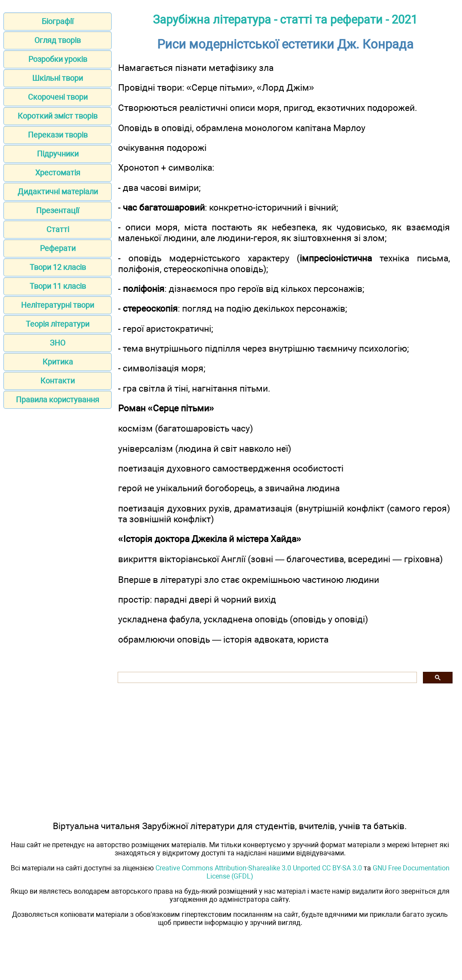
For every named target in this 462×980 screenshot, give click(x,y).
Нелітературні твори (58, 305)
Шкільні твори (58, 78)
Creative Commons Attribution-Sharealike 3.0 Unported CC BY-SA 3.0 (259, 868)
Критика (58, 362)
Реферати (58, 248)
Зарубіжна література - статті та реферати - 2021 (285, 20)
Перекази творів (58, 135)
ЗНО (58, 343)
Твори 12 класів (58, 267)
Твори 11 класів (58, 286)
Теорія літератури (58, 324)
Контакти (58, 381)
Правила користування (58, 400)
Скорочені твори (58, 97)
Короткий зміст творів (58, 116)
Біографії (58, 21)
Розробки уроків (58, 59)
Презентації (58, 210)
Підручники (58, 154)
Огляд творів (58, 40)
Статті (58, 229)
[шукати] (266, 678)
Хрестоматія (58, 173)
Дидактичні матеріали (58, 191)
